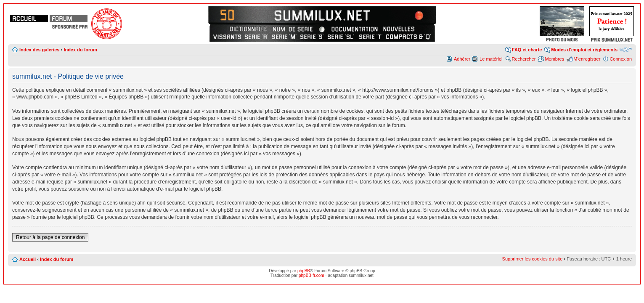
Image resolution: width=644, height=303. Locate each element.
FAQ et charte (527, 50)
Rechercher (524, 59)
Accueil (28, 259)
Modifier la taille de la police (626, 49)
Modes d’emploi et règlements (584, 50)
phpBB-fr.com (311, 275)
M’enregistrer (587, 59)
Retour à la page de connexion (50, 237)
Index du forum (80, 50)
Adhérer (462, 59)
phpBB (304, 271)
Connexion (621, 59)
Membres (554, 59)
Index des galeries (39, 50)
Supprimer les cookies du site (533, 259)
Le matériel (491, 59)
